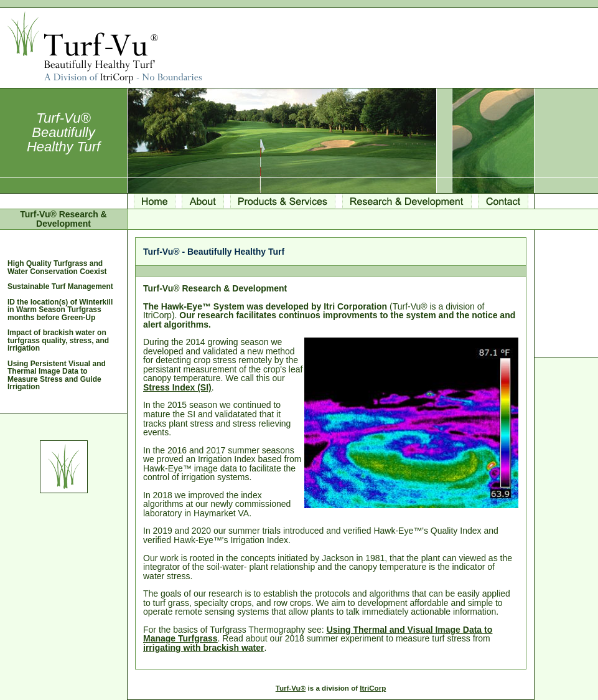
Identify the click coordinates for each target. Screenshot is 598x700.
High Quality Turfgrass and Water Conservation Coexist (57, 267)
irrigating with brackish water (204, 648)
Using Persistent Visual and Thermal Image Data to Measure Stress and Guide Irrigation (57, 375)
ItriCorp (373, 688)
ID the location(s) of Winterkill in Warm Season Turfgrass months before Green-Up (60, 310)
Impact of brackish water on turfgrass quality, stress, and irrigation (58, 340)
